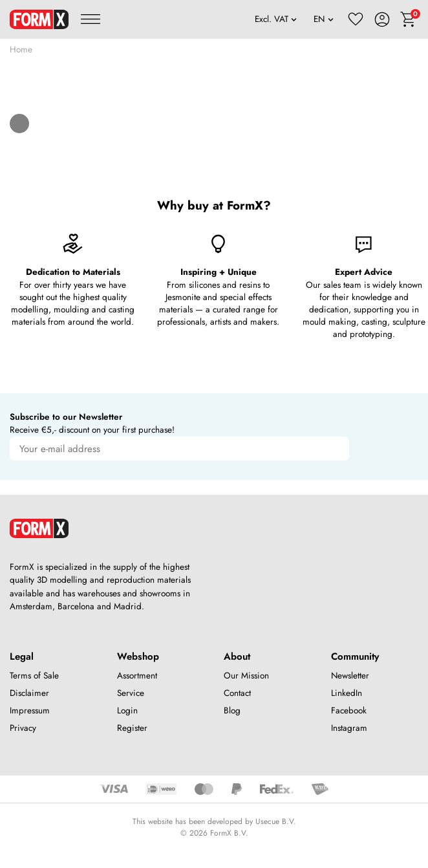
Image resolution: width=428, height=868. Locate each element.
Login (127, 711)
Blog (232, 711)
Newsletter (350, 676)
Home (21, 49)
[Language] (324, 19)
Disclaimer (29, 693)
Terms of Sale (34, 676)
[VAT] (276, 19)
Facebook (349, 711)
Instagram (349, 728)
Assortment (137, 676)
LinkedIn (347, 693)
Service (131, 693)
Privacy (23, 728)
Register (132, 728)
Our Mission (246, 676)
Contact (237, 693)
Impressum (30, 711)
